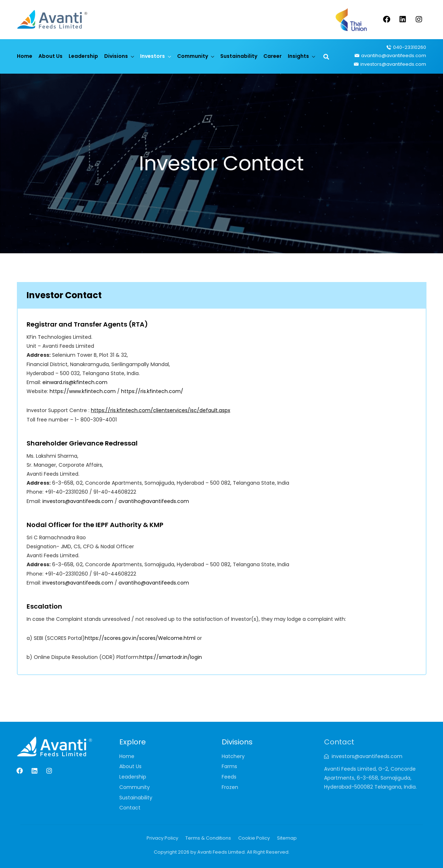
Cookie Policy (254, 838)
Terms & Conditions (208, 838)
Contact (130, 808)
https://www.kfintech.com (83, 391)
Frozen (230, 787)
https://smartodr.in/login (171, 657)
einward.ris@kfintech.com (75, 382)
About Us (50, 56)
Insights (298, 56)
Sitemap (287, 838)
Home (25, 56)
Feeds (229, 777)
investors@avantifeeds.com (78, 501)
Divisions (116, 56)
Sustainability (239, 56)
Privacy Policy (162, 838)
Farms (229, 766)
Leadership (83, 56)
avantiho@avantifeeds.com (154, 501)
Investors (153, 56)
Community (193, 56)
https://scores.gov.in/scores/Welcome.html (141, 638)
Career (273, 56)
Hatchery (233, 756)
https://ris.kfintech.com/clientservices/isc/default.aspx (161, 410)
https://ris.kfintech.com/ (152, 391)
